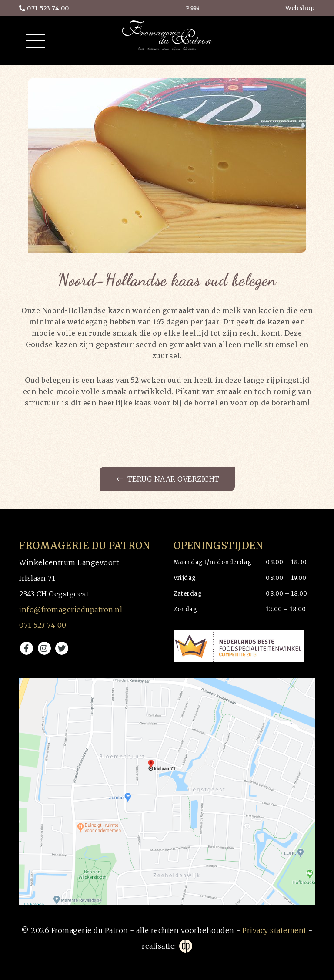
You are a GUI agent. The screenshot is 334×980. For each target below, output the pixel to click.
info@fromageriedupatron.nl (71, 610)
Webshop (300, 8)
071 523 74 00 (44, 8)
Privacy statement (274, 930)
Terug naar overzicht (168, 479)
